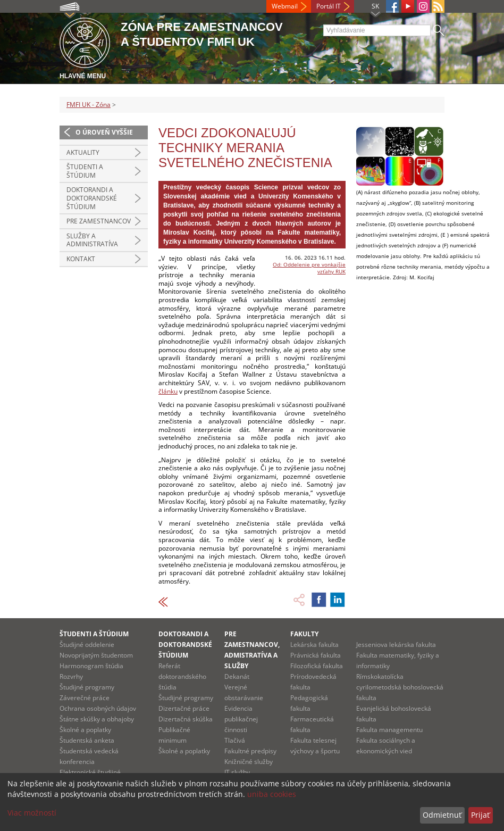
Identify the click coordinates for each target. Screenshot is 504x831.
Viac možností (32, 813)
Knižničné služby (249, 762)
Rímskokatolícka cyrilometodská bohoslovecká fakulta (400, 687)
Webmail (285, 6)
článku (168, 391)
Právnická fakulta (316, 655)
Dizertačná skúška (186, 719)
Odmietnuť (442, 815)
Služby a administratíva (92, 240)
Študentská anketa (87, 740)
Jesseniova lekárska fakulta (396, 645)
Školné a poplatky (85, 730)
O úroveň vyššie (104, 132)
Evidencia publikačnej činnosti (241, 719)
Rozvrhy (71, 676)
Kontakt (81, 259)
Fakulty (304, 634)
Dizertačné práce (184, 708)
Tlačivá (235, 740)
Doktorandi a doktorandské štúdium (92, 198)
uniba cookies (272, 794)
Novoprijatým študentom (96, 655)
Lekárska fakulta (314, 645)
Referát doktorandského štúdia (182, 676)
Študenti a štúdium (85, 171)
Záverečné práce (85, 698)
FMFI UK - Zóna (89, 105)
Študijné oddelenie (87, 645)
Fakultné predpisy (250, 751)
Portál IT (329, 6)
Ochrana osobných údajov (98, 708)
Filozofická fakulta (317, 666)
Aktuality (83, 152)
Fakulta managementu (389, 730)
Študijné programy (87, 687)
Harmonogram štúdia (91, 666)
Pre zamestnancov (99, 221)
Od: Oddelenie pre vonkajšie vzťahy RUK (309, 268)
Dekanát (237, 676)
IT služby (237, 772)
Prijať (480, 815)
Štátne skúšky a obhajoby (97, 719)
